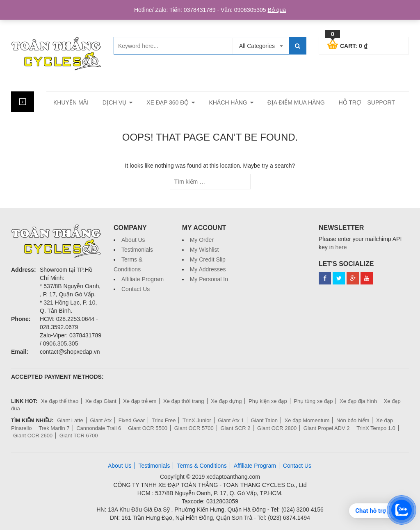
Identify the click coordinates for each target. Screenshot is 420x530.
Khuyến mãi (71, 102)
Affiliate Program (143, 279)
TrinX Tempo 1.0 (376, 428)
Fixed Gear (132, 420)
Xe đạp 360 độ (168, 102)
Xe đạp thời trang (184, 401)
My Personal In (209, 279)
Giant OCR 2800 (277, 428)
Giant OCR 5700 (194, 428)
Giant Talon (265, 420)
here (341, 247)
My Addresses (208, 269)
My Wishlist (204, 250)
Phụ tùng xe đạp (313, 401)
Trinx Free (164, 420)
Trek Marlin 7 (54, 428)
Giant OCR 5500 (148, 428)
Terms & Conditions (202, 466)
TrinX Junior (197, 420)
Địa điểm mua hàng (296, 102)
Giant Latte (70, 420)
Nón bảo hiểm (353, 420)
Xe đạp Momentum (307, 420)
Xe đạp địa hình (358, 401)
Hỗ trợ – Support (367, 102)
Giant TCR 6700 (79, 436)
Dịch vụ (115, 102)
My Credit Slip (208, 259)
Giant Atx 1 (231, 420)
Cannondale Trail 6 (99, 428)
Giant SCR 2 (235, 428)
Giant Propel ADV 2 (327, 428)
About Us (133, 240)
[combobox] (261, 46)
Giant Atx (101, 420)
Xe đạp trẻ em (140, 401)
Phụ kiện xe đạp (268, 401)
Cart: (347, 45)
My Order (202, 240)
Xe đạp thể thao (60, 401)
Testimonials (137, 250)
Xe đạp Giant (101, 401)
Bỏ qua (277, 10)
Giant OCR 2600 (33, 436)
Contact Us (136, 289)
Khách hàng (228, 102)
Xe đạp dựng (226, 401)
